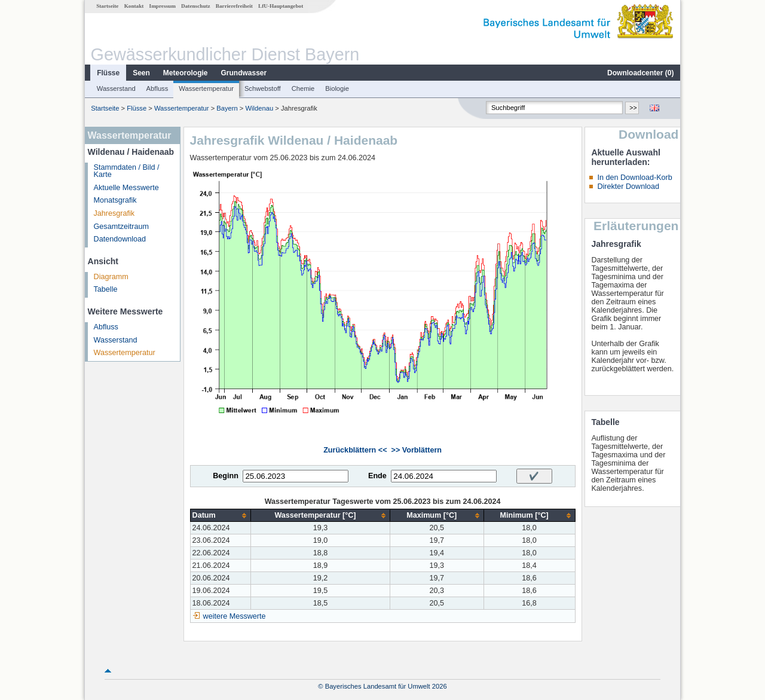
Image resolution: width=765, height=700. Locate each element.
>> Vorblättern (417, 450)
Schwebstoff (263, 88)
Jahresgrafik (114, 213)
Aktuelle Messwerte (126, 188)
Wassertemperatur (206, 88)
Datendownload (120, 239)
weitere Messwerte (235, 616)
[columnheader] (221, 516)
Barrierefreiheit (234, 6)
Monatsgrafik (115, 200)
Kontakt (134, 6)
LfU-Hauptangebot (281, 6)
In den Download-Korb (634, 178)
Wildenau (260, 108)
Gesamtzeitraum (121, 227)
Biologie (337, 88)
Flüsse (108, 73)
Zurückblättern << (355, 450)
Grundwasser (244, 73)
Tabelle (106, 289)
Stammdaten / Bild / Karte (127, 171)
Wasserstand (116, 88)
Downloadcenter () (640, 73)
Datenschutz (196, 6)
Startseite (107, 6)
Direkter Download (628, 187)
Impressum (163, 6)
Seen (141, 73)
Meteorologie (186, 73)
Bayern (227, 108)
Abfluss (157, 88)
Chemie (303, 88)
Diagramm (111, 277)
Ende (377, 476)
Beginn (226, 476)
